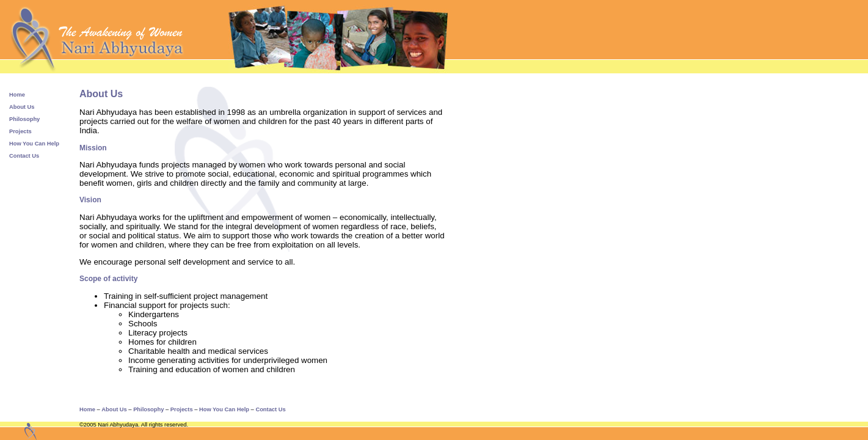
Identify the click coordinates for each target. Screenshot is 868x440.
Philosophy (24, 119)
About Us (22, 107)
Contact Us (24, 156)
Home (17, 95)
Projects (20, 131)
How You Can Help (34, 144)
